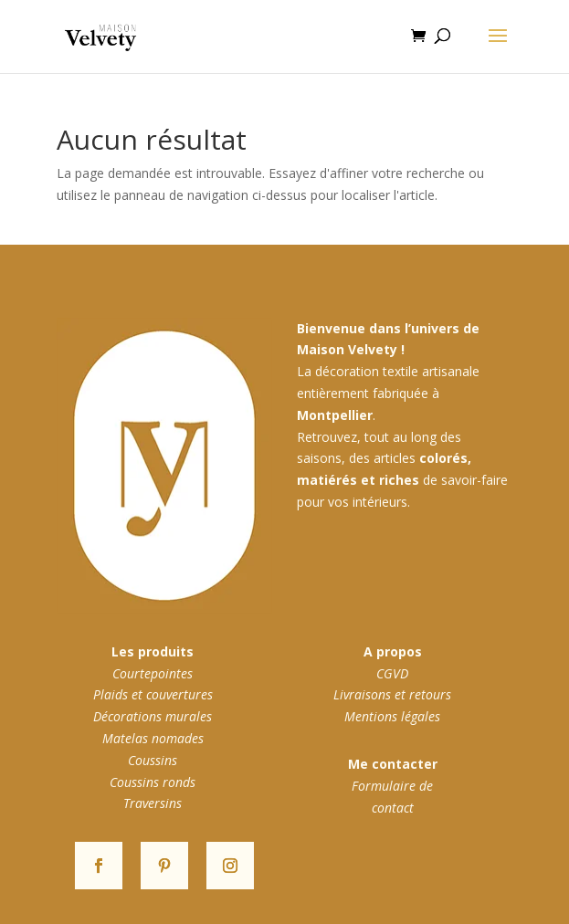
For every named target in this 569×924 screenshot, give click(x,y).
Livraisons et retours (392, 694)
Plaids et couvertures (153, 694)
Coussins (153, 760)
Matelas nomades (153, 738)
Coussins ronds (153, 782)
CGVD (392, 673)
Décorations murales (153, 716)
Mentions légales (392, 716)
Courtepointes (153, 673)
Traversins (153, 803)
